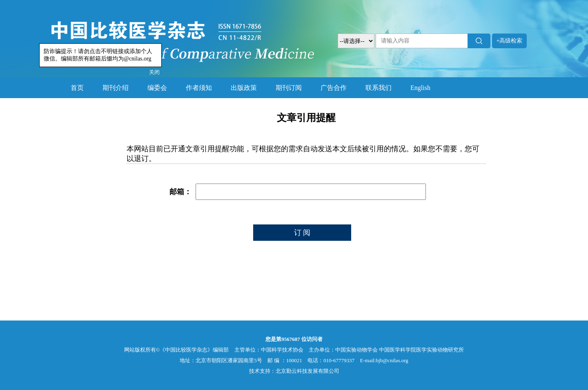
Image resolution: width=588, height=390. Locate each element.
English (420, 88)
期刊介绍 (116, 88)
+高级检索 (510, 41)
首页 (77, 88)
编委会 (157, 88)
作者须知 (199, 88)
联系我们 (379, 88)
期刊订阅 (289, 88)
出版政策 (244, 88)
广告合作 (334, 88)
